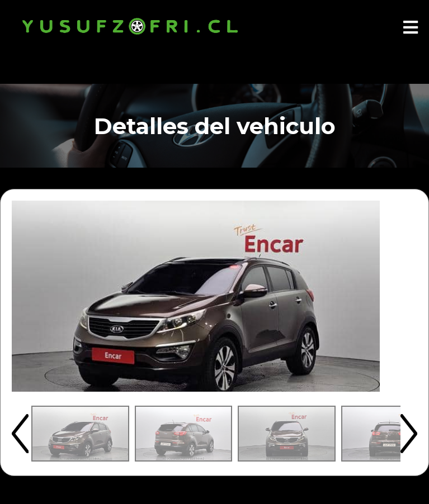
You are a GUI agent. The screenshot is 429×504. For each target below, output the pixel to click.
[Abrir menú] (411, 28)
